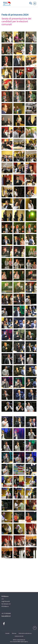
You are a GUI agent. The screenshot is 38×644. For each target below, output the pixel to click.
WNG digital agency (23, 642)
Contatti (7, 633)
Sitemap (14, 633)
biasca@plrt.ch (6, 616)
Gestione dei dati (19, 636)
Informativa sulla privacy (25, 633)
